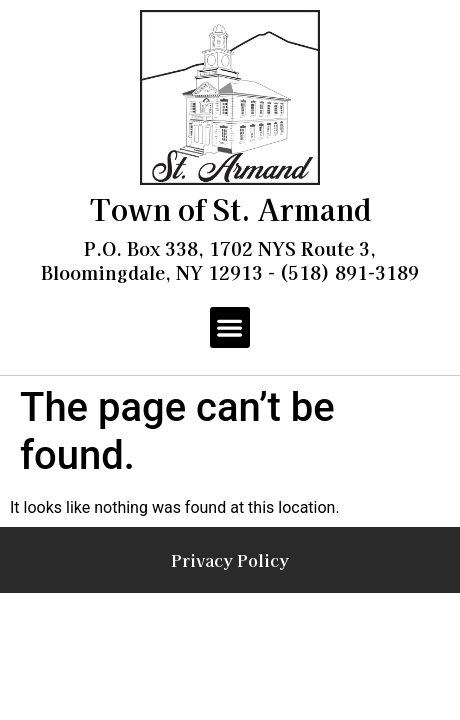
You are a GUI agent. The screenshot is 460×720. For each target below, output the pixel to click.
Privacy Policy (230, 560)
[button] (230, 327)
